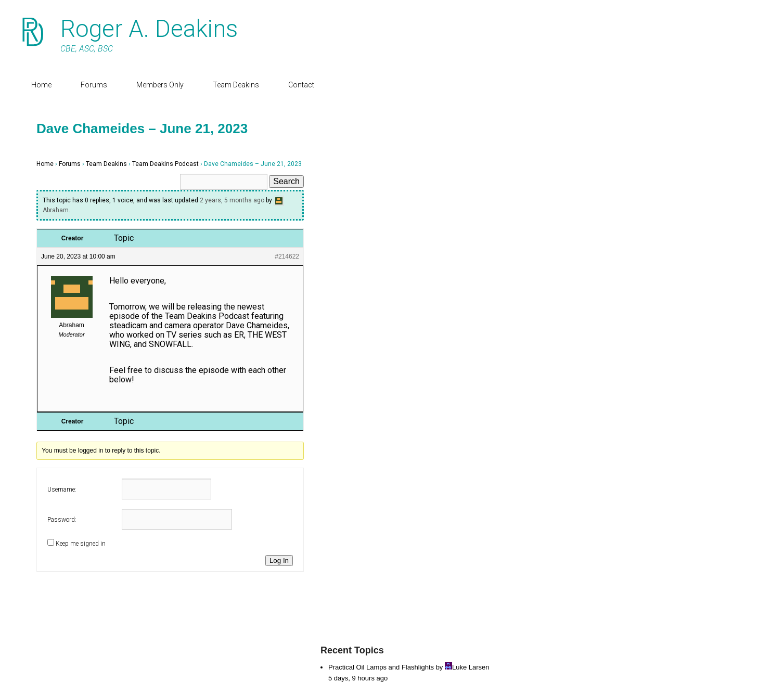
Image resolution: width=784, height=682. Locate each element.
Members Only (160, 85)
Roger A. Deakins (149, 29)
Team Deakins (236, 85)
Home (41, 85)
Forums (94, 85)
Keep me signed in (81, 544)
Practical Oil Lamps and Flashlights (381, 667)
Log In (279, 561)
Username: (62, 490)
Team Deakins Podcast (165, 164)
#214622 (287, 256)
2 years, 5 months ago (232, 200)
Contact (301, 85)
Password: (62, 520)
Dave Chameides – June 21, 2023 (142, 128)
